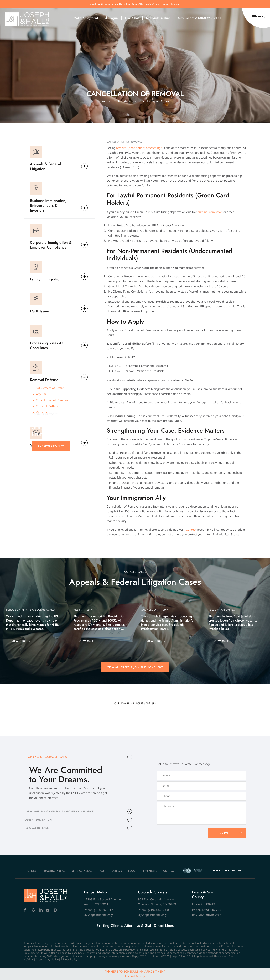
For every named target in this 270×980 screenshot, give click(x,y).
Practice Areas (54, 871)
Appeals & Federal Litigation (45, 166)
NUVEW (29, 959)
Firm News (149, 871)
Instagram (56, 910)
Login (114, 18)
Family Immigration (46, 279)
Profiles (30, 871)
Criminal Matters (47, 406)
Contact (191, 530)
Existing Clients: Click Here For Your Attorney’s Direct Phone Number (135, 4)
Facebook (26, 910)
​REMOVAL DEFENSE (37, 830)
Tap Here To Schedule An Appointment (135, 974)
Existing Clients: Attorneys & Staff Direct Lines (135, 926)
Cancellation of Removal (52, 400)
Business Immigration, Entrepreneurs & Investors (48, 205)
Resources (220, 956)
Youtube (48, 910)
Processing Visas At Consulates (46, 345)
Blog (132, 871)
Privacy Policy (69, 959)
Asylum (41, 394)
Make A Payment (86, 18)
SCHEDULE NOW (49, 446)
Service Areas (82, 871)
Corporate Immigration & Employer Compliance (51, 245)
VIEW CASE (19, 641)
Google (33, 910)
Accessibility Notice (47, 959)
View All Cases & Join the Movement (135, 667)
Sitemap (233, 956)
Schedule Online (158, 18)
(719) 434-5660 (158, 910)
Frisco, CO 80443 (203, 904)
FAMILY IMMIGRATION (38, 821)
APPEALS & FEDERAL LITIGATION (50, 757)
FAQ (101, 871)
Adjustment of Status (50, 388)
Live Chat (132, 18)
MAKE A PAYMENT (225, 871)
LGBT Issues (40, 311)
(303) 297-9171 (209, 18)
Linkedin (41, 910)
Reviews (116, 871)
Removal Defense (44, 380)
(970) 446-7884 (212, 910)
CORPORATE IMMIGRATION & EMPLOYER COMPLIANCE (61, 812)
